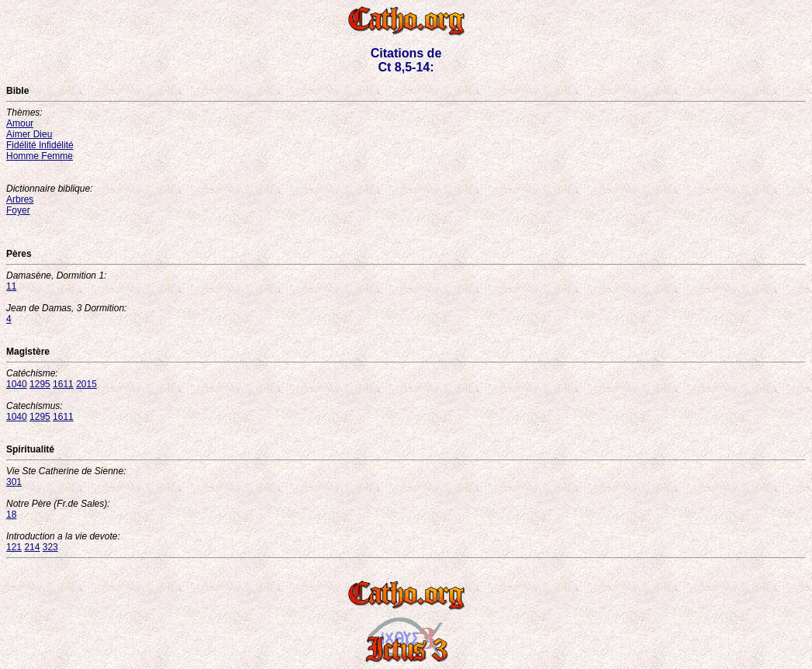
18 (11, 515)
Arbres (20, 199)
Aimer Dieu (29, 134)
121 (14, 547)
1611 (63, 384)
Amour (20, 123)
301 (14, 482)
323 (50, 547)
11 (11, 286)
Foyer (18, 210)
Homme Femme (40, 156)
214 (32, 547)
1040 (17, 384)
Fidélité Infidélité (40, 145)
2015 (86, 384)
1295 (40, 384)
